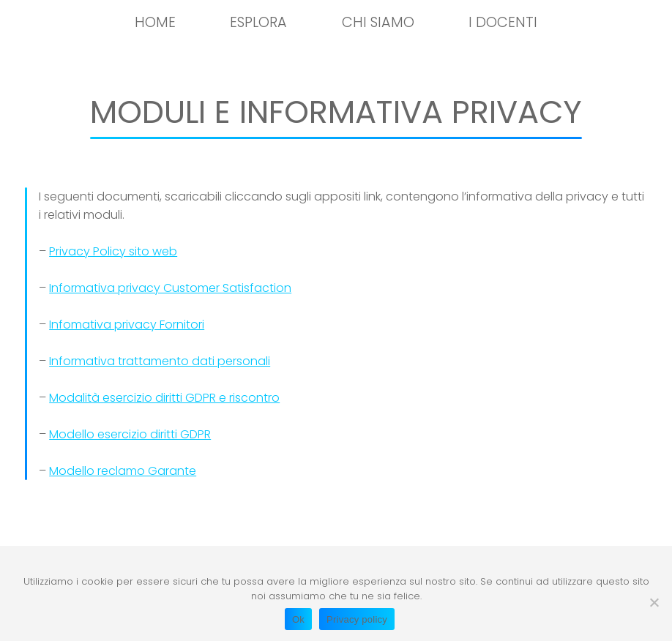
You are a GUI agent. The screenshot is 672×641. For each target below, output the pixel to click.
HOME (155, 22)
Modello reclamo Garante (123, 471)
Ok (298, 619)
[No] (654, 602)
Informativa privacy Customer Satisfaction (170, 288)
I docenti (503, 22)
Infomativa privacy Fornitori (127, 325)
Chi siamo (378, 22)
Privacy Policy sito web (113, 251)
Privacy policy (357, 619)
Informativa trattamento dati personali (160, 361)
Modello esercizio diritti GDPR (130, 434)
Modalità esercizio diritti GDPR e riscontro (164, 398)
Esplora (258, 22)
